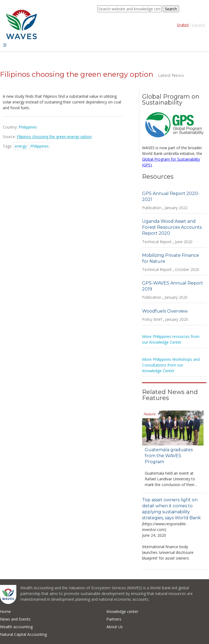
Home (5, 611)
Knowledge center (122, 611)
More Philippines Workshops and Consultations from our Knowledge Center (171, 365)
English (183, 25)
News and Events (15, 619)
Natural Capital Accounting (23, 634)
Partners (114, 619)
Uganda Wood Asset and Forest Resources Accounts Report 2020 (172, 227)
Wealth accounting (16, 627)
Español (198, 25)
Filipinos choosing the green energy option (54, 137)
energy (21, 146)
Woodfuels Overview (165, 311)
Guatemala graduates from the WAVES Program (169, 456)
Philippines (39, 146)
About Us (115, 627)
